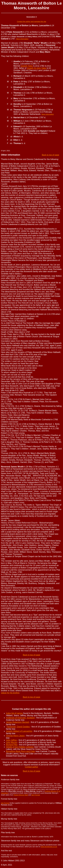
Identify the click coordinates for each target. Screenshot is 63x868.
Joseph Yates (27, 66)
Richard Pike (12, 745)
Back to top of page (50, 155)
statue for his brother (10, 693)
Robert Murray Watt (21, 795)
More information (22, 39)
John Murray (12, 742)
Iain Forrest (36, 795)
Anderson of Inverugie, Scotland (20, 718)
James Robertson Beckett (18, 722)
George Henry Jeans (15, 736)
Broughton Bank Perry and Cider (21, 751)
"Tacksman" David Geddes (18, 727)
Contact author (32, 767)
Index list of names (14, 713)
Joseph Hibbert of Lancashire (19, 731)
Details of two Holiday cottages (20, 747)
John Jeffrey (11, 740)
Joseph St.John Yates (37, 68)
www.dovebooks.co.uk (49, 847)
